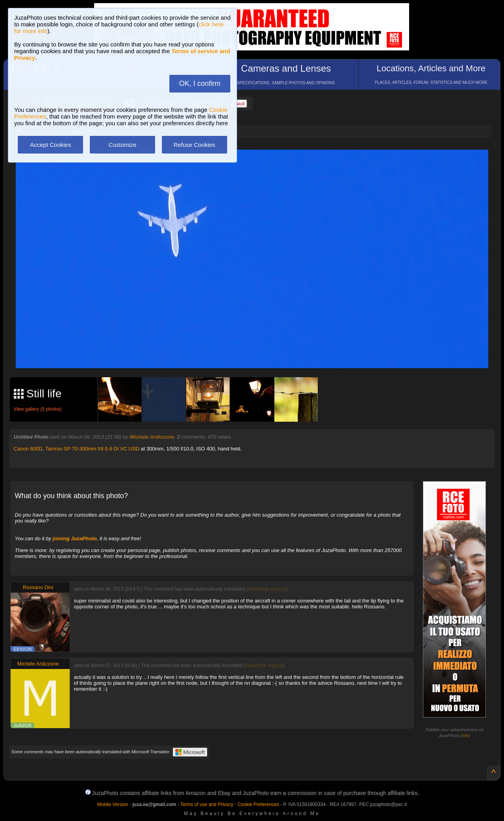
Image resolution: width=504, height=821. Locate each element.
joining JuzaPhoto (75, 538)
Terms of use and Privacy (207, 804)
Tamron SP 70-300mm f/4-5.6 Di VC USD (92, 449)
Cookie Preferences (258, 804)
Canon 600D (28, 449)
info (465, 736)
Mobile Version (113, 804)
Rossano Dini (38, 587)
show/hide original (267, 589)
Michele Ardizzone (152, 437)
